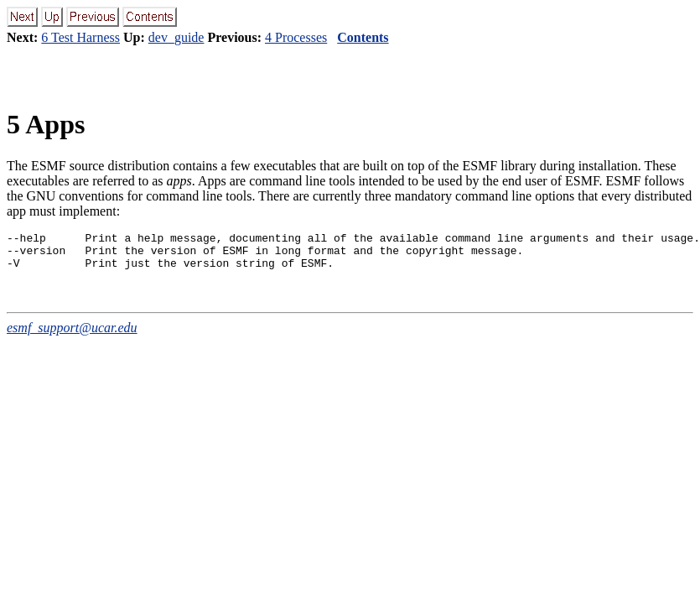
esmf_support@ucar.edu (72, 335)
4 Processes (296, 37)
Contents (363, 37)
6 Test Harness (80, 37)
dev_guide (176, 37)
